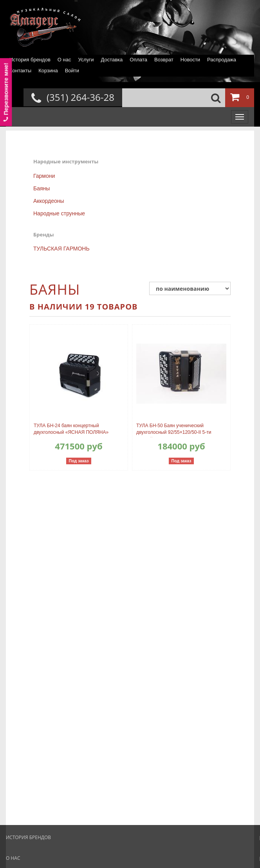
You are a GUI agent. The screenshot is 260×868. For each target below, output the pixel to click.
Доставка (112, 60)
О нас (64, 60)
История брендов (30, 60)
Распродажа (222, 60)
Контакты (20, 71)
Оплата (138, 60)
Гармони (44, 176)
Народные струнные (59, 213)
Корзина (48, 71)
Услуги (86, 60)
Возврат (164, 60)
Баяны (42, 188)
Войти (72, 71)
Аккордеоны (49, 201)
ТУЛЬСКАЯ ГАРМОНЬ (61, 249)
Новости (190, 60)
